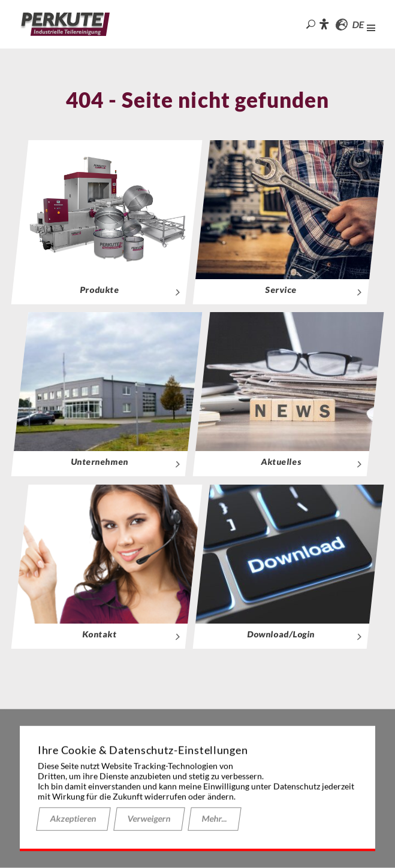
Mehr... (215, 819)
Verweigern (149, 819)
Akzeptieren (73, 819)
